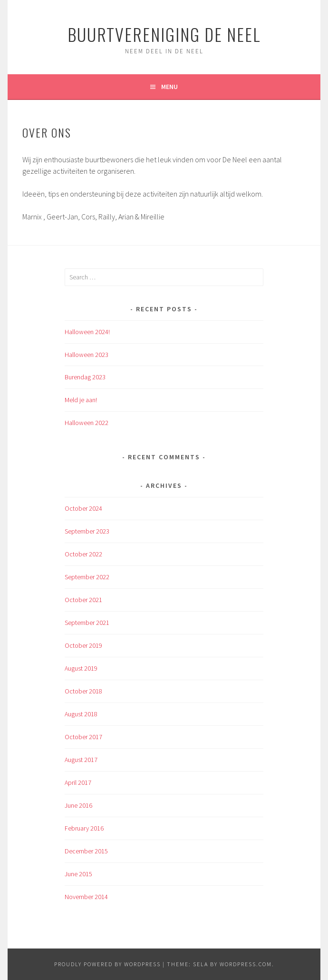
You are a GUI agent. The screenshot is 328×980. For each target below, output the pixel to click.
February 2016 (84, 828)
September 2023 (87, 531)
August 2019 (81, 668)
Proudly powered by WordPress (107, 964)
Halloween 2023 (87, 355)
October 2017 (83, 737)
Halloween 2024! (87, 332)
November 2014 (86, 897)
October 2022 (83, 554)
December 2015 (86, 851)
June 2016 (78, 805)
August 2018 (81, 714)
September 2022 (87, 577)
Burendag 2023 (85, 377)
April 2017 (78, 782)
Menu (169, 87)
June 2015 (78, 874)
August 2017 (81, 760)
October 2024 (83, 508)
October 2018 (83, 691)
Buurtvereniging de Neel (164, 34)
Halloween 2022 (87, 423)
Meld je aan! (81, 400)
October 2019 (83, 645)
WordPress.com (246, 964)
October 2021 (83, 600)
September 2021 (87, 623)
